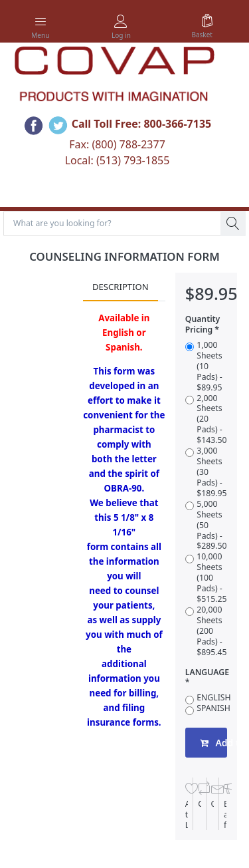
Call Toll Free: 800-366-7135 (142, 124)
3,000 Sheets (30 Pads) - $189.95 (211, 472)
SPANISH (213, 708)
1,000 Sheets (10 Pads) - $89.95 (209, 366)
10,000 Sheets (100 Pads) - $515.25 (211, 578)
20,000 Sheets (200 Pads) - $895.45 (211, 631)
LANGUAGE (207, 672)
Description (121, 287)
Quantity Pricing (203, 325)
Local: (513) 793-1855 (118, 160)
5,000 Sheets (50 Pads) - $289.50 (211, 525)
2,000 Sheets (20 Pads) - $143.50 (211, 420)
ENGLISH (213, 698)
